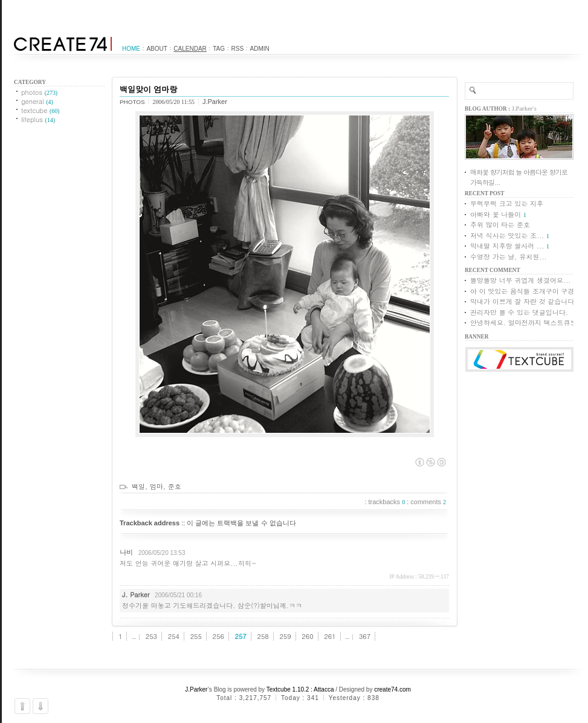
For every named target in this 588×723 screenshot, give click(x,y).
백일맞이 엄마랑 (148, 89)
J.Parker (196, 689)
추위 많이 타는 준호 (500, 225)
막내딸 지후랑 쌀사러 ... (507, 246)
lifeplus (38, 119)
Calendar (190, 49)
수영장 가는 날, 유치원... (509, 257)
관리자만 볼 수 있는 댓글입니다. (519, 312)
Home (131, 49)
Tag (219, 49)
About (157, 49)
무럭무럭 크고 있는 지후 (507, 203)
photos (39, 92)
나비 (126, 552)
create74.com (393, 689)
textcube (40, 110)
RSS (238, 49)
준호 (175, 486)
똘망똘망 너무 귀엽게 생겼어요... (520, 280)
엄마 (157, 486)
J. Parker (136, 595)
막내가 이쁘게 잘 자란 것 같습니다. (524, 301)
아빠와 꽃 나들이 (496, 214)
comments (428, 502)
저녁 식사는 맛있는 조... (507, 235)
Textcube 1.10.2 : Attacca (300, 689)
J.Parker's (524, 109)
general (37, 101)
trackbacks (387, 502)
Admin (260, 49)
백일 (138, 486)
